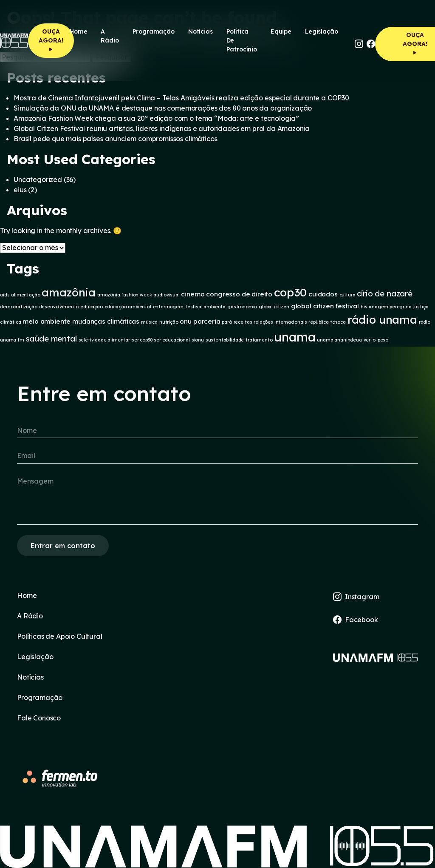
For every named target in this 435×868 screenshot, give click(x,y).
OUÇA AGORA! (51, 40)
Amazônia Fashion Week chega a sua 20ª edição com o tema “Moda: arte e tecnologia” (156, 118)
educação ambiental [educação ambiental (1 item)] (128, 307)
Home (78, 31)
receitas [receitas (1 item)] (243, 322)
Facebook (356, 620)
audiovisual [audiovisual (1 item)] (166, 295)
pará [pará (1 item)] (227, 322)
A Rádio (30, 616)
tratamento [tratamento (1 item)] (259, 340)
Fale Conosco (39, 718)
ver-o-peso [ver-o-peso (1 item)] (376, 340)
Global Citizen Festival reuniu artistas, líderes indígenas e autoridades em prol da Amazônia (162, 128)
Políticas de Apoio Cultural (60, 636)
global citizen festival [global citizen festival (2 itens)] (325, 306)
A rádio (110, 36)
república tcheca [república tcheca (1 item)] (327, 322)
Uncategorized (38, 179)
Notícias (201, 31)
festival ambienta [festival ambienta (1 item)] (205, 307)
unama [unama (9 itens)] (295, 337)
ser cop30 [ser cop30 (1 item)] (142, 340)
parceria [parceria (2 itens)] (207, 321)
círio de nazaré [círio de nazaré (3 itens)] (385, 293)
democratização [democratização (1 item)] (19, 307)
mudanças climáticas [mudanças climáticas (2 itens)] (106, 321)
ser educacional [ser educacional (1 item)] (172, 340)
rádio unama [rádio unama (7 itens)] (382, 319)
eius (20, 190)
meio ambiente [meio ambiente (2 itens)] (47, 321)
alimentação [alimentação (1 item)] (25, 295)
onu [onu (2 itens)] (186, 321)
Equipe (281, 31)
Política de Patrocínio (242, 40)
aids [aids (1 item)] (5, 295)
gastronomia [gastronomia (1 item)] (242, 307)
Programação (154, 31)
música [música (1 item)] (149, 322)
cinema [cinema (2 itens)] (193, 294)
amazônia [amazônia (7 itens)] (69, 292)
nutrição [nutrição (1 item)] (169, 322)
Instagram (356, 597)
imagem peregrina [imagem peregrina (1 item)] (390, 307)
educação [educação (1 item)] (92, 307)
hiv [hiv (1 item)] (364, 307)
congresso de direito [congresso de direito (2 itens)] (239, 294)
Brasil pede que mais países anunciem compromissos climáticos (115, 139)
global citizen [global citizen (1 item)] (274, 307)
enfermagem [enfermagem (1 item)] (168, 307)
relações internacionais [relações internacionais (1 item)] (280, 322)
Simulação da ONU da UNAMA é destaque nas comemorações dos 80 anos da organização (163, 108)
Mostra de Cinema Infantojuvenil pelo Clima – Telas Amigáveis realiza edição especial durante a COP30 (181, 98)
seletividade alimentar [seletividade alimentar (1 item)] (104, 340)
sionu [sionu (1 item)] (198, 340)
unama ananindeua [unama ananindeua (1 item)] (339, 340)
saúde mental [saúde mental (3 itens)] (51, 339)
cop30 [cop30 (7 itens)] (290, 292)
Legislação (321, 31)
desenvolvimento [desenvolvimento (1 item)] (59, 307)
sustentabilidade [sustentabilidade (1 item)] (225, 340)
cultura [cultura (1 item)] (347, 295)
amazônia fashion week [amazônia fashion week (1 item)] (125, 295)
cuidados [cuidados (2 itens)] (323, 294)
